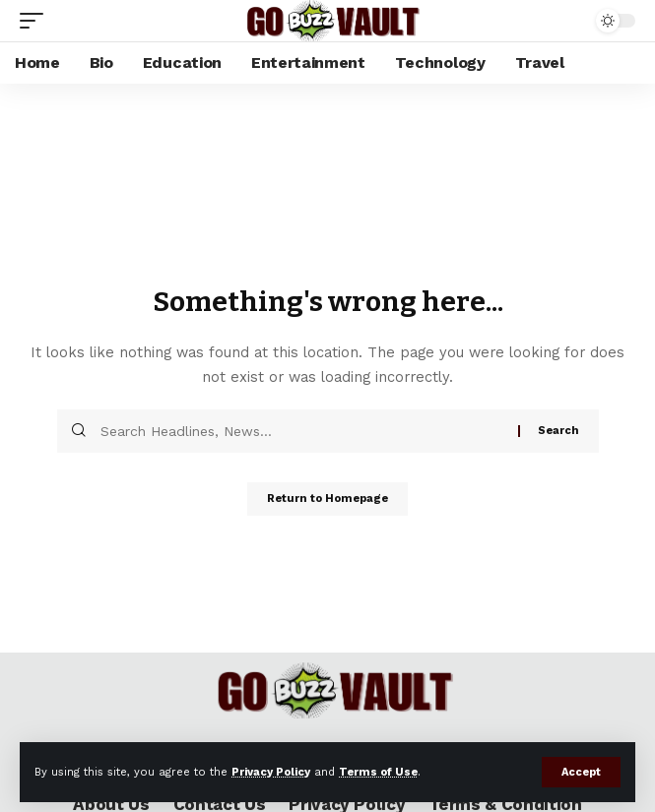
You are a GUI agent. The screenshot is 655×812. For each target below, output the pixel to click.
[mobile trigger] (36, 21)
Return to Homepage (327, 499)
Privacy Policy (271, 772)
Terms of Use (378, 772)
